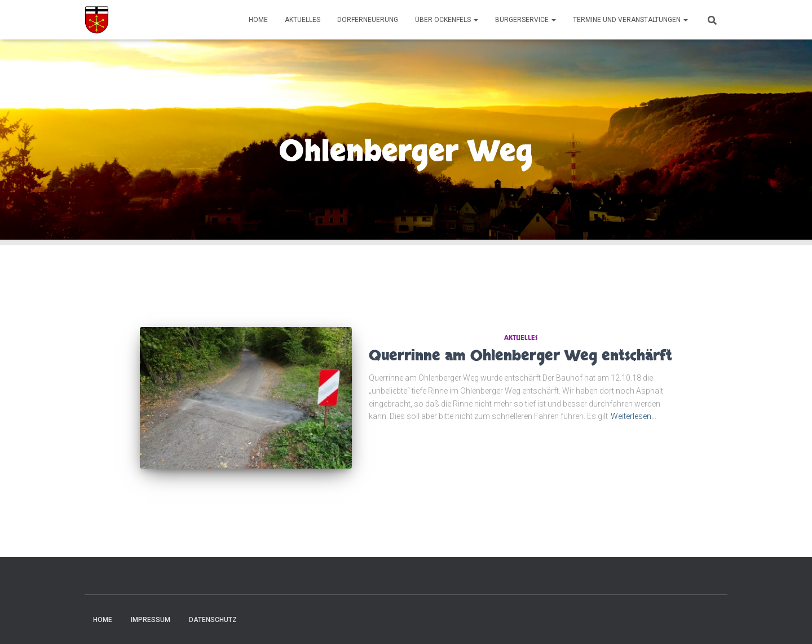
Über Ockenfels (447, 20)
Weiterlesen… (634, 416)
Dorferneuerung (368, 20)
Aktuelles (303, 20)
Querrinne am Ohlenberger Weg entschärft (520, 356)
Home (258, 20)
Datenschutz (213, 620)
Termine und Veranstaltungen (630, 20)
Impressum (151, 620)
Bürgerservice (526, 20)
